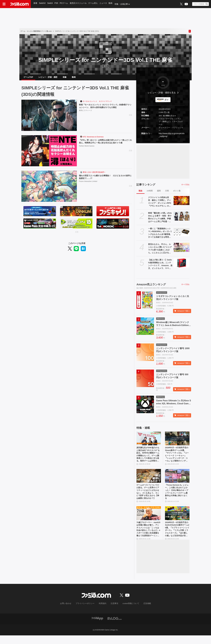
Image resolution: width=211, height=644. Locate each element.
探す (167, 102)
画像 (65, 78)
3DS (105, 66)
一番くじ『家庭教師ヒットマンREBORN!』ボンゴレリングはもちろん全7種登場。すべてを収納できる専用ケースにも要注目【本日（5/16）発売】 (160, 235)
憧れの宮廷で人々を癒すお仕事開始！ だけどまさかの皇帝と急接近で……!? (105, 179)
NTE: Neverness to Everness (93, 139)
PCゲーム (65, 4)
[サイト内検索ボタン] (201, 4)
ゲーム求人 (94, 4)
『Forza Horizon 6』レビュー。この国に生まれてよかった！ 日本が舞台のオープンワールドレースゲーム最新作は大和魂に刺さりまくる (177, 497)
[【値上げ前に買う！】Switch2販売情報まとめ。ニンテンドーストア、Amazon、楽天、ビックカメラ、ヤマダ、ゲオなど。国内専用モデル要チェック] (182, 265)
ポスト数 (177, 193)
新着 (36, 4)
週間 (159, 193)
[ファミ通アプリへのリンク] (97, 627)
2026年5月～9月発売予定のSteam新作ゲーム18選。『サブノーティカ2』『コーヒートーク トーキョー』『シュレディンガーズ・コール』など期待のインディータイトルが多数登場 (177, 458)
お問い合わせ (70, 612)
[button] (163, 142)
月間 (167, 193)
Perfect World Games (87, 152)
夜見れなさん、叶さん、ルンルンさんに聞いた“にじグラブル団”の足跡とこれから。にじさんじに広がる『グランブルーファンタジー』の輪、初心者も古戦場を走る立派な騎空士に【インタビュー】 (160, 251)
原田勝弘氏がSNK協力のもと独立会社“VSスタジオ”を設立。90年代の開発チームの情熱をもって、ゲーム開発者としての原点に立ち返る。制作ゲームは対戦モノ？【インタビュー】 (148, 458)
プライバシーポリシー (87, 612)
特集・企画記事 (123, 4)
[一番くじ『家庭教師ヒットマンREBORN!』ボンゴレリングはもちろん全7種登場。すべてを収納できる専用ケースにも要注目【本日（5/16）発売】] (182, 234)
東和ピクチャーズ (85, 113)
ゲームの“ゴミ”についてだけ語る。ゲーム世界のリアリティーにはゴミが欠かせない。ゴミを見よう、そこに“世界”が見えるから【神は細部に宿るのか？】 (148, 497)
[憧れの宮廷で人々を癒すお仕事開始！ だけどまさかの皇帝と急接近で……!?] (49, 188)
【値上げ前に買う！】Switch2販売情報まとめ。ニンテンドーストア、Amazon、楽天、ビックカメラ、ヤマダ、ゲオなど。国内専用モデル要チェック (160, 266)
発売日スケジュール (79, 4)
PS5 (57, 4)
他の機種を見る (168, 118)
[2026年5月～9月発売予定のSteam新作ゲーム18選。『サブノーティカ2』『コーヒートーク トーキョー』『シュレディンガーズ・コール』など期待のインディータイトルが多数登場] (177, 441)
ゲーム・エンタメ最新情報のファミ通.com (36, 31)
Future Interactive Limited (88, 184)
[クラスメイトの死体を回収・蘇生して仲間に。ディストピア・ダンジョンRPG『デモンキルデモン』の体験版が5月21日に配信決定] (182, 203)
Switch (51, 4)
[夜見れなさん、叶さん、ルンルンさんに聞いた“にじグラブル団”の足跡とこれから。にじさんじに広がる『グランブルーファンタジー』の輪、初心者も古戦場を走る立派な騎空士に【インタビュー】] (182, 249)
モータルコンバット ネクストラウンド (97, 103)
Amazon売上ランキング (151, 287)
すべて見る (185, 187)
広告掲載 (143, 612)
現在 (140, 193)
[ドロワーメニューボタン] (4, 4)
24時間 (150, 193)
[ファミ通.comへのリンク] (20, 4)
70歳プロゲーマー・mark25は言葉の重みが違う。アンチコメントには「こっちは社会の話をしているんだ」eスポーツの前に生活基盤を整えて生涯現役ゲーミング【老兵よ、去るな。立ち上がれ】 (148, 537)
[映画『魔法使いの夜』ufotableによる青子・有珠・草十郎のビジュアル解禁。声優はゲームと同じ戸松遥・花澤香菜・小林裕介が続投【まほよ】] (182, 218)
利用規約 (103, 612)
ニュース (105, 4)
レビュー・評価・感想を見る (162, 95)
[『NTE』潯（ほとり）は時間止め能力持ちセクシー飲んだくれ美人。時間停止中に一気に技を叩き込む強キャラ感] (49, 153)
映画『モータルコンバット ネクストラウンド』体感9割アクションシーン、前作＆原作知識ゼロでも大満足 (105, 108)
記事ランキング (146, 187)
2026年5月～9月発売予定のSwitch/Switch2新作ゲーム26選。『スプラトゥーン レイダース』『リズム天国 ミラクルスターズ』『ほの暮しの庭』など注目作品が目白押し (177, 537)
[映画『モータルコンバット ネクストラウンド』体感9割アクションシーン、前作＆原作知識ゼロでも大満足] (49, 117)
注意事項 (113, 612)
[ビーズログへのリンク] (115, 627)
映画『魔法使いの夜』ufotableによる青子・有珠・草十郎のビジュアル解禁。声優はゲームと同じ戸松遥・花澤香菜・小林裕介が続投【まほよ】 (160, 220)
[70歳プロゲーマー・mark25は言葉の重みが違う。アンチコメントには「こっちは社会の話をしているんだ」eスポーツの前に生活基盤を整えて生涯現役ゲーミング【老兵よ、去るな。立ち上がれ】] (149, 520)
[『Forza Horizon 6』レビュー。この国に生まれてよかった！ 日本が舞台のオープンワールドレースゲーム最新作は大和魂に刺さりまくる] (177, 480)
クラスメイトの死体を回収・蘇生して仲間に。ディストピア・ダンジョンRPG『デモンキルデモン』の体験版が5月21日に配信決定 (160, 204)
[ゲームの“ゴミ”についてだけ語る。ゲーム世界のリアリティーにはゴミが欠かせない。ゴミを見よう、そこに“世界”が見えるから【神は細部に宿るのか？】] (149, 480)
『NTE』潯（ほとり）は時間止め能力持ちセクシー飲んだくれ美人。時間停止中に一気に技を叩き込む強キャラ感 (105, 145)
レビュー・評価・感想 (48, 78)
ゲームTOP (28, 78)
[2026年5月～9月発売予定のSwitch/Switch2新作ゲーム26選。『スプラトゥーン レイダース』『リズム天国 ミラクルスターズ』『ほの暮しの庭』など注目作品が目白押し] (177, 520)
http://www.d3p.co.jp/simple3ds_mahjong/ (172, 137)
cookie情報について (128, 612)
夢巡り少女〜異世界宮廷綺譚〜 (94, 174)
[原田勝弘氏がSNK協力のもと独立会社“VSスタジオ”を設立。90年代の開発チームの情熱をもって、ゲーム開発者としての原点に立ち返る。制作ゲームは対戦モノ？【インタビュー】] (149, 441)
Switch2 (43, 4)
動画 (112, 4)
